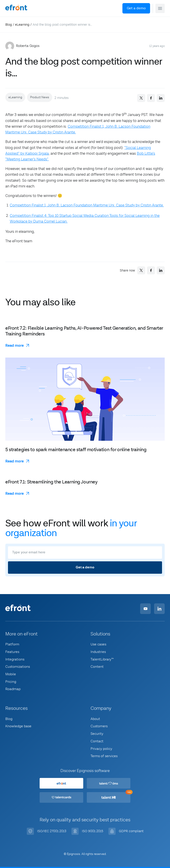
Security (97, 734)
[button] (160, 8)
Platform (12, 644)
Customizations (18, 667)
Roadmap (13, 689)
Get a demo (136, 8)
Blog (9, 25)
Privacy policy (101, 749)
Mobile (11, 674)
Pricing (11, 682)
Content (97, 667)
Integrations (15, 659)
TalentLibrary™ (102, 659)
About (95, 719)
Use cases (98, 644)
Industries (98, 652)
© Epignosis (72, 854)
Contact (97, 741)
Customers (99, 726)
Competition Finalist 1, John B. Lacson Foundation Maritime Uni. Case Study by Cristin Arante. (87, 205)
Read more (14, 346)
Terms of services (104, 756)
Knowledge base (18, 726)
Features (12, 652)
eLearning (22, 25)
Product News (40, 97)
